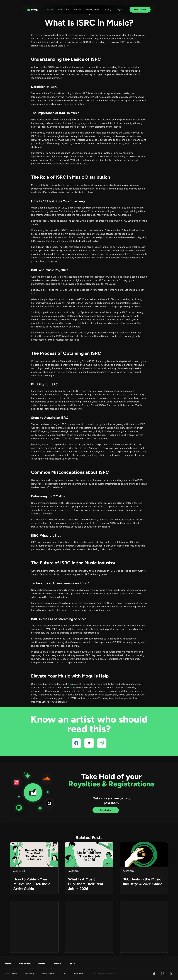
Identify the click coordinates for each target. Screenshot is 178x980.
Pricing (108, 9)
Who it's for (63, 9)
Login (119, 9)
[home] (33, 10)
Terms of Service (11, 974)
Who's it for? (25, 964)
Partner (77, 9)
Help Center (79, 974)
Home (50, 9)
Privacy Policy (29, 974)
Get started (140, 9)
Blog (65, 974)
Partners (57, 964)
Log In (72, 964)
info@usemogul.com (49, 974)
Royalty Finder (93, 9)
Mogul (73, 688)
